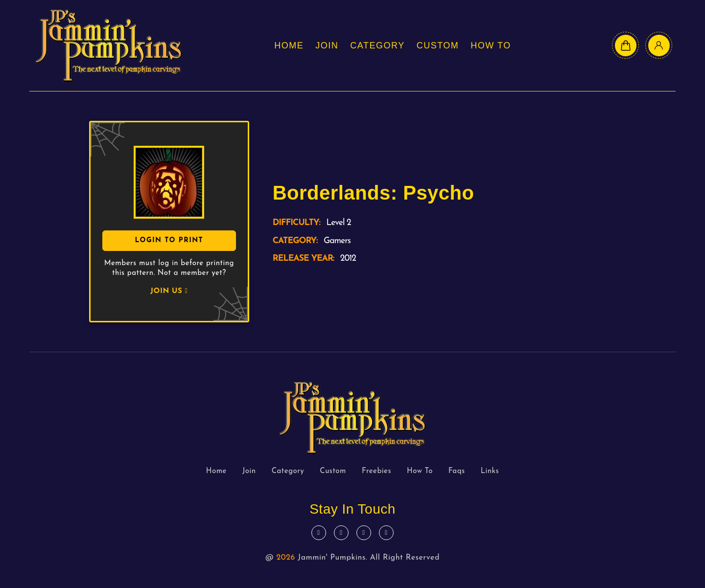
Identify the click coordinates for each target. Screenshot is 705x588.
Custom (438, 45)
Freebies (376, 471)
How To (491, 45)
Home (289, 45)
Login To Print (169, 240)
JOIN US (169, 291)
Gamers (337, 241)
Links (490, 471)
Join (327, 45)
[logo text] (109, 45)
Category (377, 45)
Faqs (457, 471)
